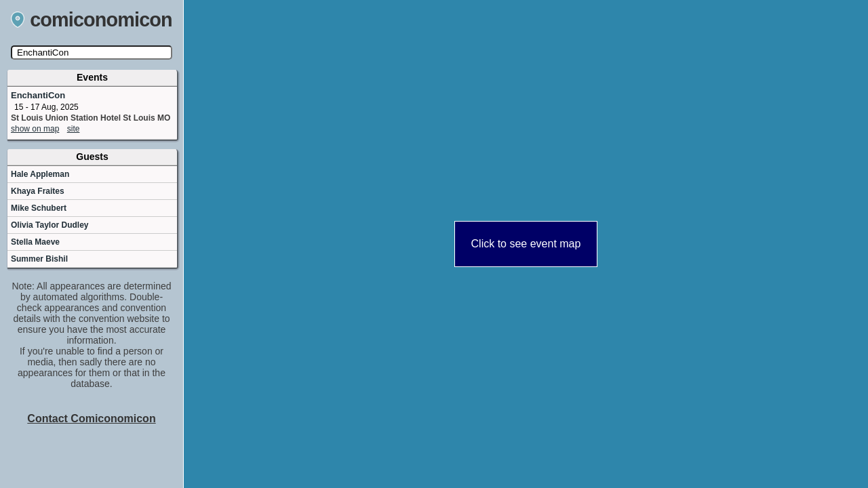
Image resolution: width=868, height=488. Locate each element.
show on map (35, 129)
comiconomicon (92, 20)
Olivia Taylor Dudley (50, 225)
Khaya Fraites (38, 191)
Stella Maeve (35, 242)
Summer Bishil (39, 259)
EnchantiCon (38, 95)
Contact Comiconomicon (91, 419)
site (74, 129)
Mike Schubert (39, 208)
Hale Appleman (40, 174)
